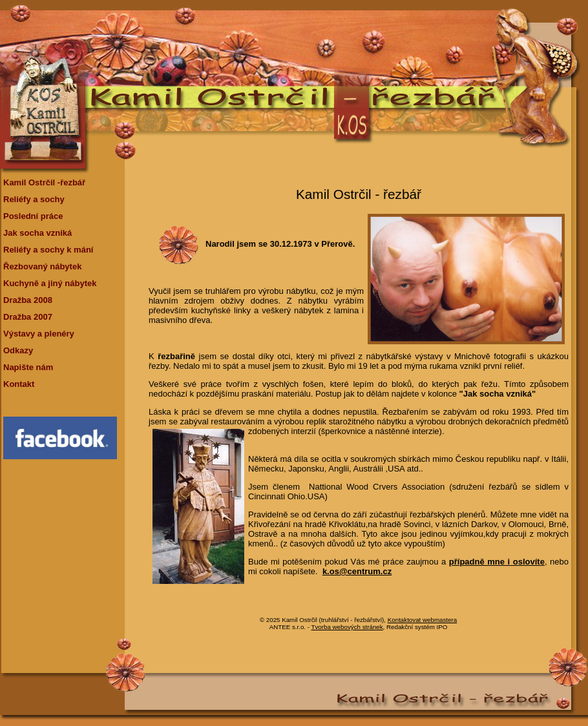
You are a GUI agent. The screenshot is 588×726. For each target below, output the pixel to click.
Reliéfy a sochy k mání (48, 250)
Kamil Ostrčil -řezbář (44, 182)
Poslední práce (33, 216)
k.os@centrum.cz (357, 571)
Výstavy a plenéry (39, 334)
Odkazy (18, 350)
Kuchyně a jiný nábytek (50, 283)
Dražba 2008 (28, 300)
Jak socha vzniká (37, 233)
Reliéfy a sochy (34, 199)
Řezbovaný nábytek (42, 266)
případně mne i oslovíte (497, 562)
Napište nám (28, 367)
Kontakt (19, 384)
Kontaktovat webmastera (422, 620)
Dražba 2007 (28, 317)
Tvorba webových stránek (347, 627)
